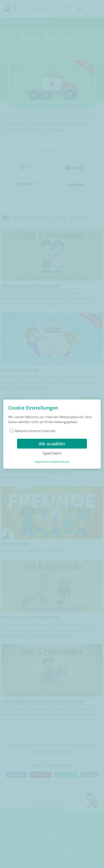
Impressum (43, 462)
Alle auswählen (52, 444)
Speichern (52, 453)
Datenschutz (61, 462)
